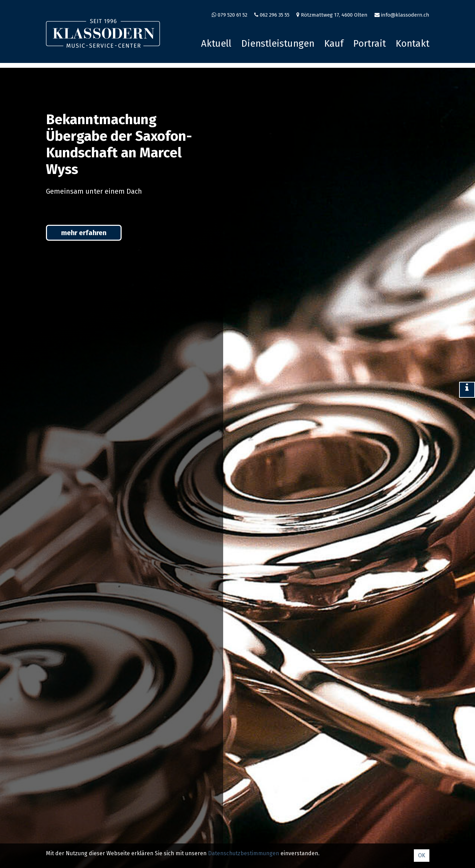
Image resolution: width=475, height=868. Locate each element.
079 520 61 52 (232, 15)
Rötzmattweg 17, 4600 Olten (334, 15)
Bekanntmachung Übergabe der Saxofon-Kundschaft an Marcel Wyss (119, 145)
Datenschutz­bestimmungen (244, 853)
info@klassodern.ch (405, 15)
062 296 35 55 (275, 15)
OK (422, 855)
